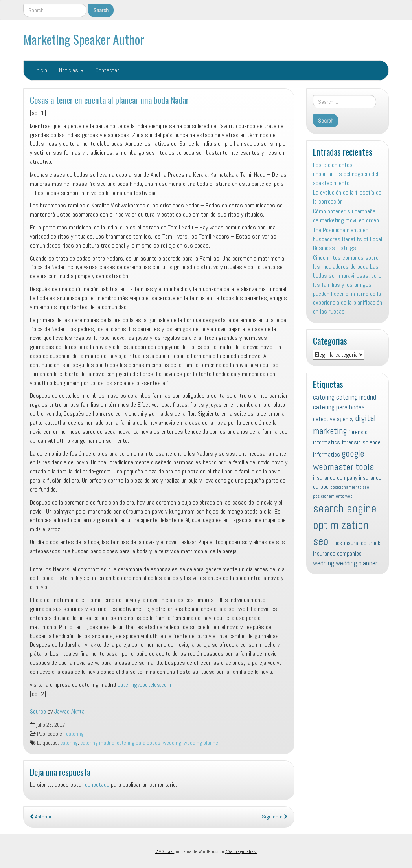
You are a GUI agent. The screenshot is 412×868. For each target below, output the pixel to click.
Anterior (41, 817)
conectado (97, 785)
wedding (172, 743)
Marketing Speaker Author (84, 39)
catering (75, 734)
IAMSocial (165, 851)
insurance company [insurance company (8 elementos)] (335, 478)
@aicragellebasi (241, 851)
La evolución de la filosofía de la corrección (347, 197)
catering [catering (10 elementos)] (324, 397)
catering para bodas (139, 743)
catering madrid (97, 743)
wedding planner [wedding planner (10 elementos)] (357, 563)
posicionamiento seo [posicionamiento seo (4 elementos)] (350, 487)
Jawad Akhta (69, 711)
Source (38, 711)
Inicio (41, 70)
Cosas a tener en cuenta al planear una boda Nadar (109, 100)
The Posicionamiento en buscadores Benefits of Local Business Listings (348, 239)
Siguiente (275, 817)
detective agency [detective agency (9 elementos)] (333, 419)
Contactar (107, 70)
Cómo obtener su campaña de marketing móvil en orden (346, 216)
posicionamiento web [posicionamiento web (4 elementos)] (333, 496)
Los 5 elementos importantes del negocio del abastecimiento (346, 174)
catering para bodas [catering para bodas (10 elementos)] (339, 407)
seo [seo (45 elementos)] (321, 541)
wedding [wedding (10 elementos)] (324, 563)
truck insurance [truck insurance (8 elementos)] (348, 543)
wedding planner (202, 743)
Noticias (71, 70)
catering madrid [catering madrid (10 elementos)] (356, 397)
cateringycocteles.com (144, 685)
